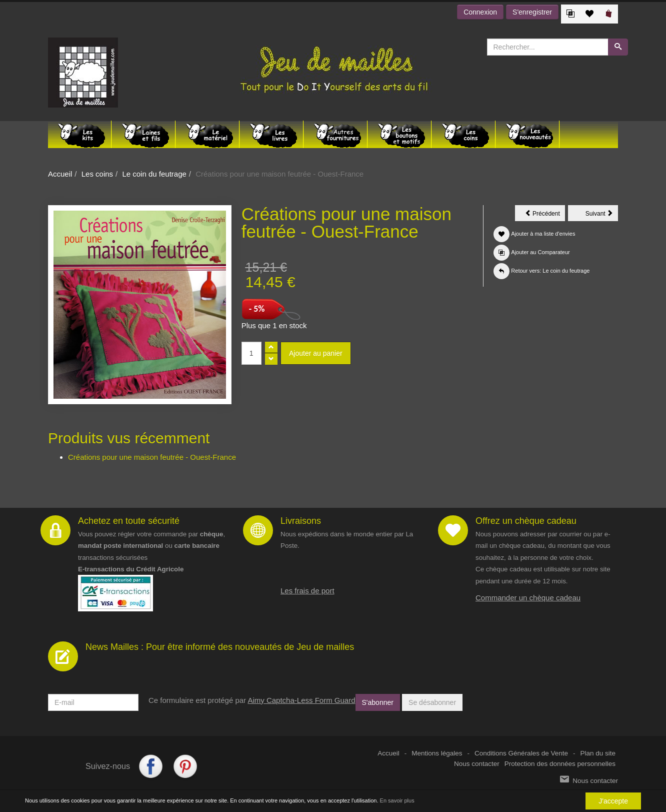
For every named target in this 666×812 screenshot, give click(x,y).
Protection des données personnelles (560, 764)
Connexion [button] (480, 12)
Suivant (602, 215)
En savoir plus (397, 800)
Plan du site (598, 753)
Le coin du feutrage (154, 174)
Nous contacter (477, 764)
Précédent (545, 215)
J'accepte (613, 801)
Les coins (97, 174)
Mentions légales (437, 753)
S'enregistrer (532, 12)
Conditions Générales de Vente (521, 753)
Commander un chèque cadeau (528, 598)
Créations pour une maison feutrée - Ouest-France (152, 457)
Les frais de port (307, 591)
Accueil (60, 174)
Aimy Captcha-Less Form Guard (301, 700)
